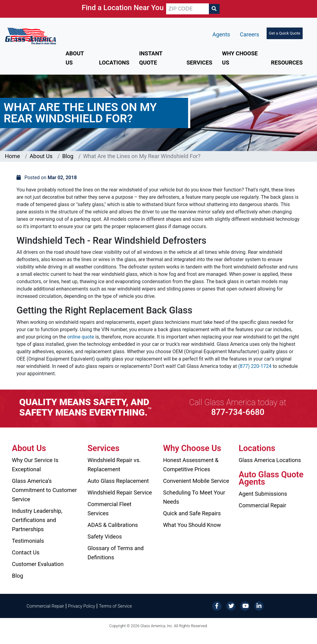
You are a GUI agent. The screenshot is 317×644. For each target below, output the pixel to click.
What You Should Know (192, 525)
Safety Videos (105, 537)
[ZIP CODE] (188, 9)
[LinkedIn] (259, 606)
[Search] (214, 9)
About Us (41, 156)
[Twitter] (231, 606)
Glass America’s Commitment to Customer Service (44, 490)
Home (13, 156)
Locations (114, 63)
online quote (81, 337)
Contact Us (26, 552)
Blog (68, 156)
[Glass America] (31, 36)
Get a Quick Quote (285, 33)
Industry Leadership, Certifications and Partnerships (37, 520)
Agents (221, 34)
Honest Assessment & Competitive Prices (191, 465)
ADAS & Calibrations (113, 525)
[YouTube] (245, 606)
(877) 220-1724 (255, 366)
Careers (249, 34)
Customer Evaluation (38, 564)
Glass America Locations (270, 460)
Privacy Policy (82, 606)
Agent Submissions (263, 494)
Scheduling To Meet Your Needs (194, 497)
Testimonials (28, 541)
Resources (287, 63)
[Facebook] (217, 606)
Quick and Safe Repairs (192, 513)
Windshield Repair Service (120, 492)
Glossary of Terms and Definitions (116, 553)
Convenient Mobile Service (196, 481)
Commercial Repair (263, 505)
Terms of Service (115, 606)
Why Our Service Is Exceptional (35, 465)
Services (199, 63)
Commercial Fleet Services (110, 509)
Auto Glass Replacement (118, 481)
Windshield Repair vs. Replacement (114, 465)
